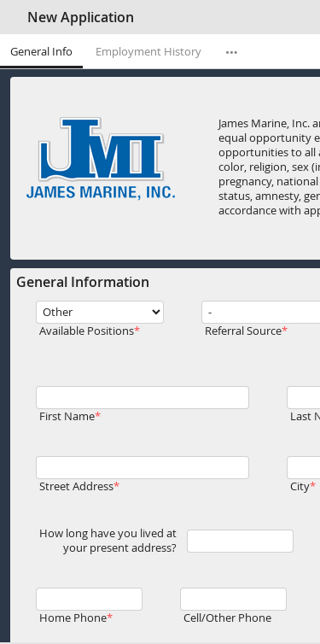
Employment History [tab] (148, 52)
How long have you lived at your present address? (108, 541)
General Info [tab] (41, 52)
